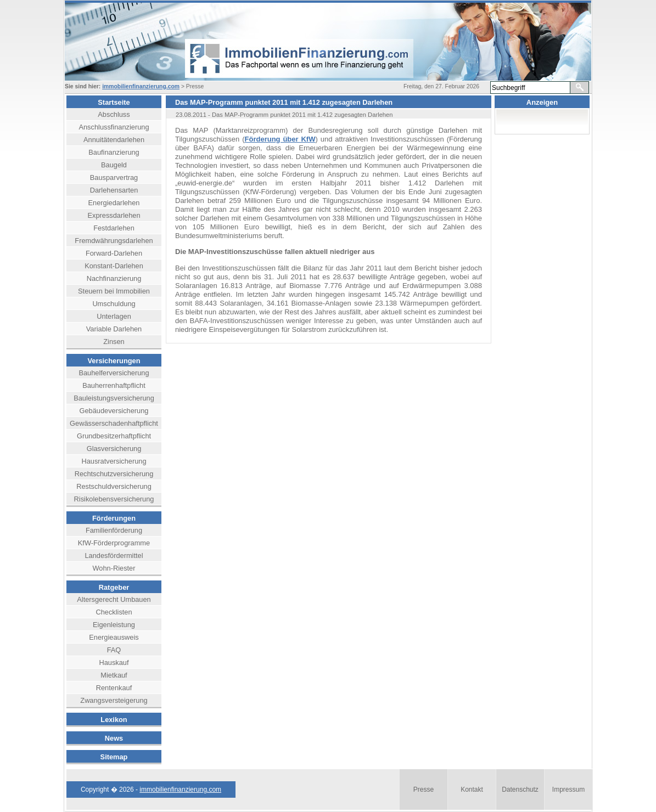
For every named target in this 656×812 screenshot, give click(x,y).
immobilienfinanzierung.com (141, 86)
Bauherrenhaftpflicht (114, 385)
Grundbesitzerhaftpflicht (114, 436)
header (284, 42)
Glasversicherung (114, 449)
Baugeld (114, 165)
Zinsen (114, 342)
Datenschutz (520, 790)
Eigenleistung (114, 625)
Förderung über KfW (280, 139)
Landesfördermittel (114, 556)
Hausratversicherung (114, 461)
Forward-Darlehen (114, 253)
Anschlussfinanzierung (114, 127)
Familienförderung (114, 530)
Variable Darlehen (114, 329)
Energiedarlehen (114, 203)
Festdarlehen (114, 228)
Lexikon (114, 720)
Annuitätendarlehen (114, 140)
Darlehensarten (114, 190)
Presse (424, 790)
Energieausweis (114, 637)
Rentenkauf (114, 688)
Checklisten (114, 612)
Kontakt (472, 790)
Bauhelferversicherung (114, 373)
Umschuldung (114, 304)
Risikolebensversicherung (114, 499)
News (114, 738)
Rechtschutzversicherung (114, 474)
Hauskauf (114, 662)
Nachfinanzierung (114, 278)
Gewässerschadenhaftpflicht (114, 423)
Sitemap (114, 757)
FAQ (114, 650)
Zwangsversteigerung (114, 700)
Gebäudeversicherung (114, 411)
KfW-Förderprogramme (114, 543)
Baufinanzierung (114, 152)
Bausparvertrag (114, 177)
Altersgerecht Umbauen (114, 599)
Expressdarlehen (114, 215)
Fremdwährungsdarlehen (114, 241)
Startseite (114, 102)
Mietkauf (114, 675)
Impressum (568, 790)
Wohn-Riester (114, 568)
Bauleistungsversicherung (114, 398)
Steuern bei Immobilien (114, 291)
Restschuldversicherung (114, 486)
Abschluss (114, 114)
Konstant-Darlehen (114, 266)
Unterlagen (114, 316)
